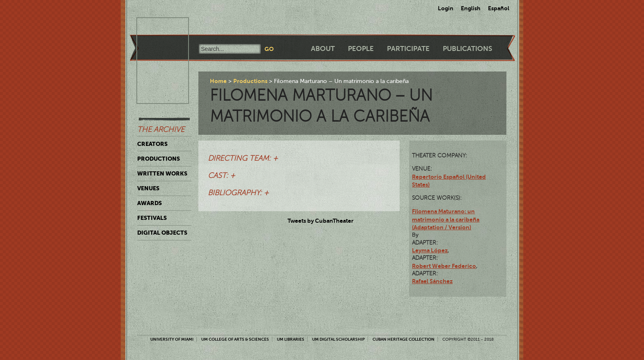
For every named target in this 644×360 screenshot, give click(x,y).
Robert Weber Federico (444, 266)
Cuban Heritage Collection (404, 339)
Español (499, 8)
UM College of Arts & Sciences (235, 339)
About (323, 49)
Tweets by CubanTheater (321, 221)
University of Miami (172, 339)
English (471, 8)
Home (218, 81)
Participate (408, 49)
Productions (159, 159)
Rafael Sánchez (432, 281)
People (361, 49)
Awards (149, 203)
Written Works (162, 173)
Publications (467, 49)
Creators (152, 144)
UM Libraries (291, 339)
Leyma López (430, 250)
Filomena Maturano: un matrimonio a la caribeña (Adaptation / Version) (446, 219)
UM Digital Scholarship (338, 339)
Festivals (152, 218)
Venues (148, 188)
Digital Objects (162, 233)
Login (446, 8)
